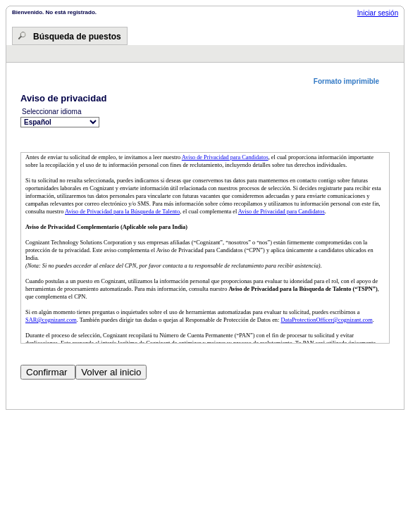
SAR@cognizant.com (51, 320)
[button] (352, 81)
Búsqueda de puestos (77, 37)
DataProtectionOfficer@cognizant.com (326, 320)
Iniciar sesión (378, 13)
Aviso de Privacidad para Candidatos (225, 157)
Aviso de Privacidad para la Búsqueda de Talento (122, 212)
